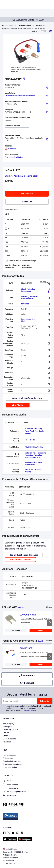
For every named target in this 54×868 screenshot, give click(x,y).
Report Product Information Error (27, 398)
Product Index (8, 26)
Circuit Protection (24, 26)
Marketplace (8, 727)
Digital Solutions (9, 739)
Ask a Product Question (20, 560)
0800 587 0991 (11, 785)
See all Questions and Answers (24, 555)
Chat (7, 781)
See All (21, 607)
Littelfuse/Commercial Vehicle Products (20, 96)
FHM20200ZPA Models (14, 157)
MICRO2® (25, 304)
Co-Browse (9, 796)
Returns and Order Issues (13, 764)
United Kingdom (11, 849)
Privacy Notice (30, 710)
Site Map (6, 736)
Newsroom (7, 742)
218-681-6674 (11, 788)
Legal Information (10, 767)
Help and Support (10, 755)
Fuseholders (41, 26)
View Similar (18, 405)
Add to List (27, 202)
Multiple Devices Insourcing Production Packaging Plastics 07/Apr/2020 (35, 455)
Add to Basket (27, 194)
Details (41, 631)
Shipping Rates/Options (12, 761)
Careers (6, 733)
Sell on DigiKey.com (11, 730)
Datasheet (10, 149)
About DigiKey (8, 724)
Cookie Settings (9, 864)
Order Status (8, 758)
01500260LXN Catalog (33, 429)
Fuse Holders (30, 440)
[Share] (50, 31)
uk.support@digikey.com (15, 792)
